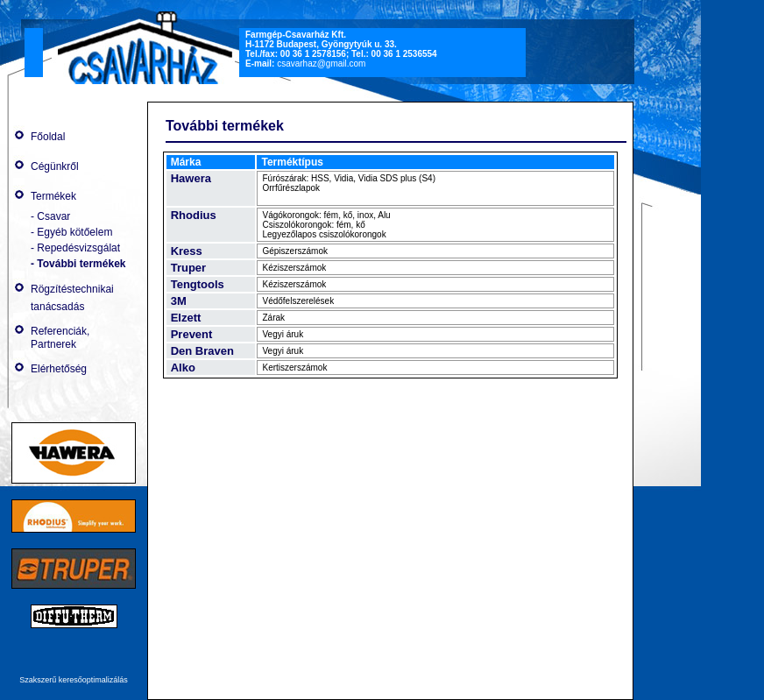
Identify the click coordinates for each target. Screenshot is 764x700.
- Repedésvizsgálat (75, 248)
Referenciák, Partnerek (60, 338)
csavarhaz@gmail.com (321, 64)
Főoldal (48, 137)
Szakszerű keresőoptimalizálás (74, 680)
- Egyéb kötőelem (71, 232)
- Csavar (50, 216)
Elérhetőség (59, 369)
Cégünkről (55, 166)
